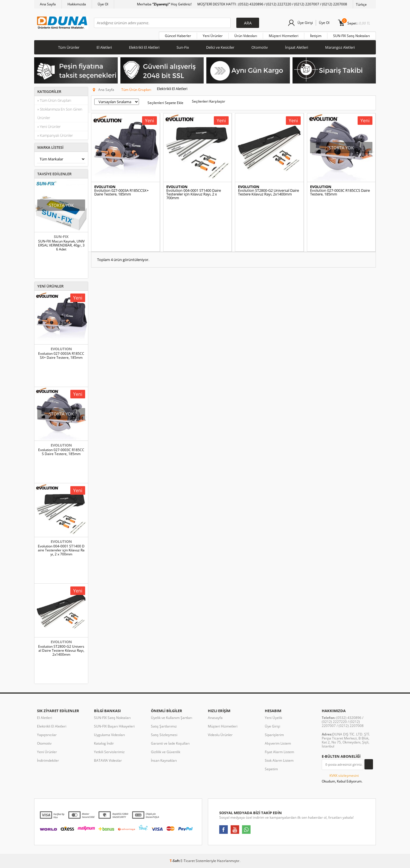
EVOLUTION (61, 349)
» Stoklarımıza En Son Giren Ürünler (60, 113)
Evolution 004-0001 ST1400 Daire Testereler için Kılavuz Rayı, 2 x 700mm (61, 550)
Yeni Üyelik (273, 718)
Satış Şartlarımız (164, 726)
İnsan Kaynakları (164, 760)
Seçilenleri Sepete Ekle (165, 103)
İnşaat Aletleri (297, 47)
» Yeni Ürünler (49, 127)
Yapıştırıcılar (47, 735)
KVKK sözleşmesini (344, 776)
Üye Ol (103, 4)
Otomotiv (260, 47)
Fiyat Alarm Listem (279, 752)
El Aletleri (104, 47)
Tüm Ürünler (69, 47)
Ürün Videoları (246, 36)
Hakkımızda (77, 4)
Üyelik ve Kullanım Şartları (172, 718)
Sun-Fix (183, 47)
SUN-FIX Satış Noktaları (351, 36)
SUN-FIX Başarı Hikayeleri (114, 726)
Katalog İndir (104, 743)
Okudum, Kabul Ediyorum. (342, 778)
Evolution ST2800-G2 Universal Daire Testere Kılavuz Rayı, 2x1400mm (61, 651)
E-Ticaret (188, 861)
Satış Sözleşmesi (164, 735)
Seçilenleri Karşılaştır (209, 101)
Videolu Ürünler (220, 735)
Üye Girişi (305, 23)
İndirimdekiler (48, 760)
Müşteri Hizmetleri (284, 36)
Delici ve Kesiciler (220, 47)
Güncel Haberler (178, 36)
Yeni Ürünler (213, 36)
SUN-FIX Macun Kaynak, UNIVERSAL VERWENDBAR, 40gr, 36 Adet (61, 245)
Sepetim (271, 769)
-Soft (175, 861)
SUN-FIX (61, 237)
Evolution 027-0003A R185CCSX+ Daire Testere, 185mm (61, 356)
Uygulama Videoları (109, 735)
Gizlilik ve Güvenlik (166, 752)
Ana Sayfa (48, 4)
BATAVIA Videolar (108, 760)
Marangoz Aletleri (340, 47)
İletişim (316, 36)
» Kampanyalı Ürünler (55, 135)
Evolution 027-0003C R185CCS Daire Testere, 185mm (61, 452)
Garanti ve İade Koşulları (170, 743)
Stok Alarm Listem (279, 760)
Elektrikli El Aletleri (144, 47)
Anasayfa (215, 718)
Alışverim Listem (278, 743)
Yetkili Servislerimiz (109, 752)
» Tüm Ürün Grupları (54, 100)
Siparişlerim (274, 735)
